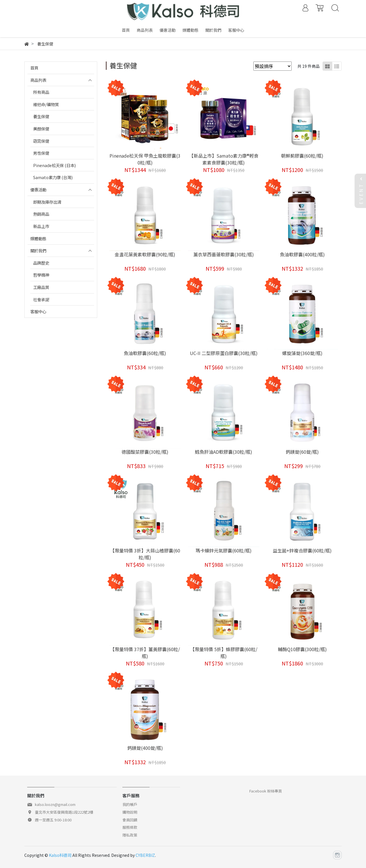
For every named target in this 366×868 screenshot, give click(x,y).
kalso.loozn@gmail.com (55, 804)
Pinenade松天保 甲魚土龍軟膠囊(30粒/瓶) (145, 159)
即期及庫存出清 (47, 202)
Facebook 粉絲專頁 (266, 791)
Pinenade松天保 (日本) (54, 165)
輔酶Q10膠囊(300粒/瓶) (302, 649)
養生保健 (41, 116)
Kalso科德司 (60, 855)
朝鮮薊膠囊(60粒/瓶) (302, 156)
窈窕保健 (41, 141)
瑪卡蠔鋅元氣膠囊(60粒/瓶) (224, 550)
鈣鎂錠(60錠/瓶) (302, 452)
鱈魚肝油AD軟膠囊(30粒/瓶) (224, 452)
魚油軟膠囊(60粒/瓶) (145, 353)
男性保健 (41, 153)
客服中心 (38, 311)
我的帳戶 (130, 804)
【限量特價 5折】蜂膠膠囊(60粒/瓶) (224, 653)
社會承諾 (41, 299)
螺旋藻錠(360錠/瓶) (302, 353)
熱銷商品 (41, 214)
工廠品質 (41, 287)
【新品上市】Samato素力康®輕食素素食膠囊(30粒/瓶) (224, 159)
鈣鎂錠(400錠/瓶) (145, 748)
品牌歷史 (41, 263)
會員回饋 (130, 820)
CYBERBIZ (145, 855)
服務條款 (130, 827)
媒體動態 (38, 238)
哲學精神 (41, 275)
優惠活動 (38, 190)
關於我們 (38, 250)
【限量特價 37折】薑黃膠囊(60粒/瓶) (145, 653)
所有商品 (41, 92)
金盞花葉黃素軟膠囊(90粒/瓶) (145, 254)
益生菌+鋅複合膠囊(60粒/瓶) (302, 550)
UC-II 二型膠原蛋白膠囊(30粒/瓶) (224, 353)
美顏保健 (41, 129)
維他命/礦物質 (46, 104)
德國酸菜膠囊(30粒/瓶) (145, 452)
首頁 (34, 68)
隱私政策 (130, 835)
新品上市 (41, 226)
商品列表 (38, 80)
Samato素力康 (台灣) (53, 177)
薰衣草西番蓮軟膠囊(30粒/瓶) (224, 254)
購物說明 (130, 812)
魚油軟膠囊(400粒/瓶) (302, 254)
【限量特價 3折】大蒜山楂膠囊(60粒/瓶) (145, 554)
